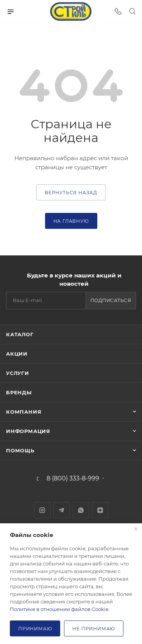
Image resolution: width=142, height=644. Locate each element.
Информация (28, 431)
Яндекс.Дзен (100, 510)
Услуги (18, 373)
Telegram (62, 510)
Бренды (19, 392)
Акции (17, 354)
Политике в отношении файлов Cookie (59, 609)
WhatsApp (81, 510)
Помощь (20, 450)
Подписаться (111, 300)
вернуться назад (71, 193)
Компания (24, 412)
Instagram (42, 510)
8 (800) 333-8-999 (73, 479)
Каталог (20, 334)
